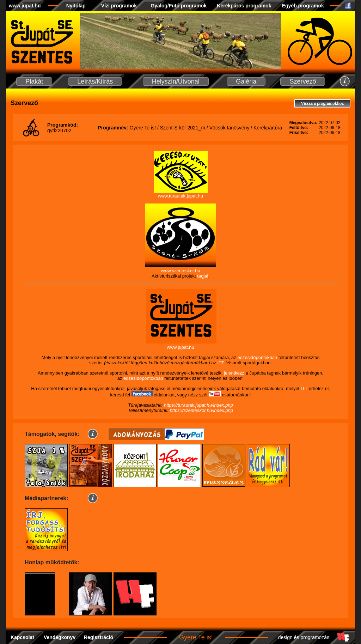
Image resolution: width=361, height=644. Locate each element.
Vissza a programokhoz (322, 103)
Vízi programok (119, 6)
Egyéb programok (303, 6)
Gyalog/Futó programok (179, 6)
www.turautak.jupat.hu (180, 196)
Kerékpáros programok (244, 6)
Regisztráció (99, 637)
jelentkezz (234, 373)
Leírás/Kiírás (95, 81)
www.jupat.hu (25, 6)
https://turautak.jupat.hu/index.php (198, 405)
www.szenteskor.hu (180, 271)
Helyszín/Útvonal (176, 81)
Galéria (246, 81)
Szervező (303, 81)
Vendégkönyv (60, 637)
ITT (221, 363)
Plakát (34, 81)
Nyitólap (76, 6)
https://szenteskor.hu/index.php (201, 410)
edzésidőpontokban (257, 357)
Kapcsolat (22, 637)
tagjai (203, 276)
